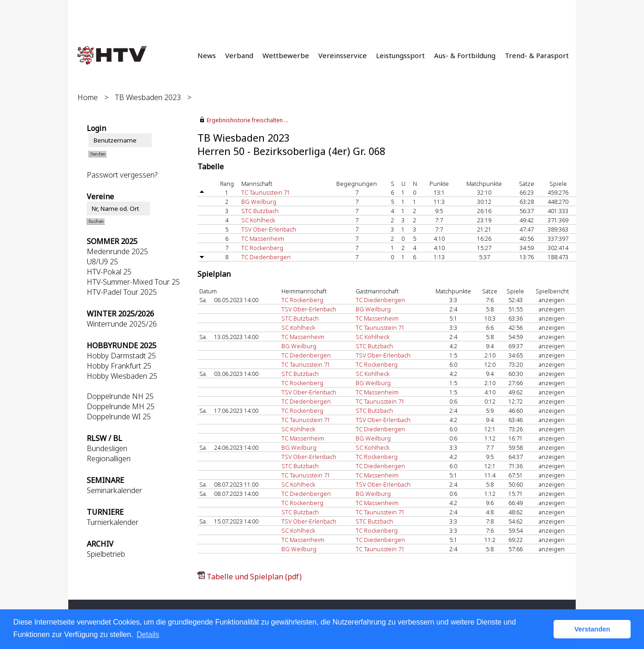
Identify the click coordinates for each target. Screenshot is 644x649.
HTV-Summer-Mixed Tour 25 (133, 282)
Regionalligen (109, 458)
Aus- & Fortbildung (465, 55)
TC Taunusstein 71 (266, 192)
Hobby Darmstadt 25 (121, 356)
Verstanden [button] (592, 629)
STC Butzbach (260, 211)
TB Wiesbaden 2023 (148, 97)
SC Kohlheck (258, 220)
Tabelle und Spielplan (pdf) (254, 577)
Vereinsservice (343, 55)
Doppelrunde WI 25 (119, 417)
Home (88, 97)
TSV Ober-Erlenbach (269, 229)
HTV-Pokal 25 (109, 272)
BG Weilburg (259, 202)
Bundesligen (107, 448)
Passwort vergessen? (122, 175)
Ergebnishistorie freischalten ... (247, 120)
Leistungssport (400, 55)
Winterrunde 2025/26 (122, 324)
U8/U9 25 (102, 262)
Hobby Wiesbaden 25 (122, 376)
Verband (239, 55)
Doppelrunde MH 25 (121, 406)
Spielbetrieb (106, 554)
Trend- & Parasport (537, 55)
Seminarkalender (114, 490)
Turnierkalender (113, 522)
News (207, 55)
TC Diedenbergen (266, 257)
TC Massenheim (263, 238)
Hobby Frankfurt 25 (119, 366)
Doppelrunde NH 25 (120, 396)
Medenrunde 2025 (117, 251)
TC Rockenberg (262, 248)
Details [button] (148, 634)
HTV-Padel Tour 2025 (122, 292)
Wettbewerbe (286, 55)
